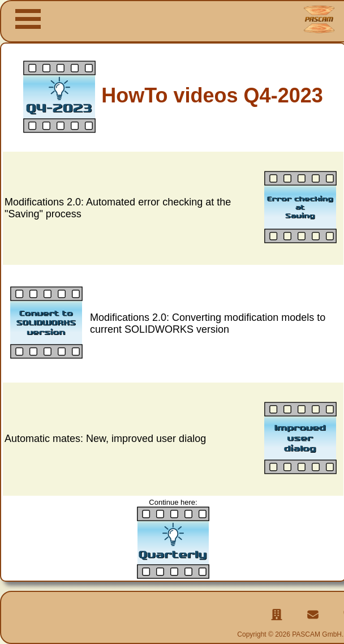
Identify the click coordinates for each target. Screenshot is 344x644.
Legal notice (268, 622)
